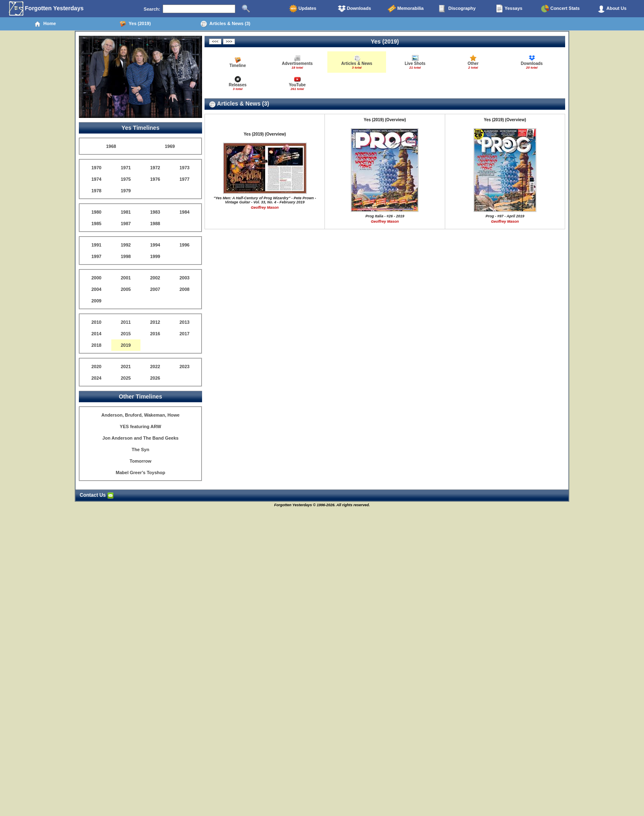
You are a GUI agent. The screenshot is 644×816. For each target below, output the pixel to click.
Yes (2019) (135, 24)
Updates (303, 9)
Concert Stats (560, 9)
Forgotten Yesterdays (46, 9)
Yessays (509, 9)
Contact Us (97, 495)
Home (45, 24)
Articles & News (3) (225, 24)
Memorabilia (406, 9)
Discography (457, 9)
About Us (612, 9)
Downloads (354, 9)
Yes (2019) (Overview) (265, 134)
